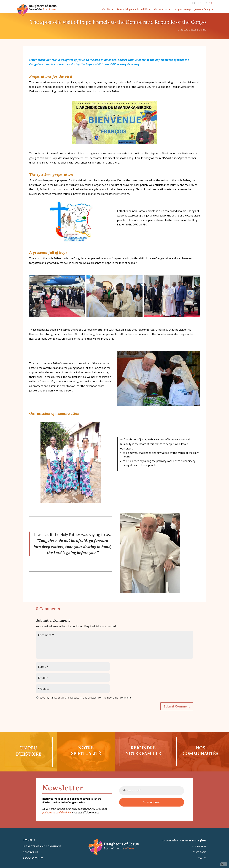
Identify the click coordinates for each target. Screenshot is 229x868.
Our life (106, 9)
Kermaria (29, 840)
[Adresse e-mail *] (152, 791)
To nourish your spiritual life (132, 9)
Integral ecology (183, 9)
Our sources (161, 9)
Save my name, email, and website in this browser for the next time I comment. (86, 698)
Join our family (202, 9)
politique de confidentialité (57, 813)
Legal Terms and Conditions (42, 846)
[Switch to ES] (206, 4)
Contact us (31, 852)
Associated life (33, 858)
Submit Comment (177, 706)
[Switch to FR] (194, 4)
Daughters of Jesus (187, 30)
